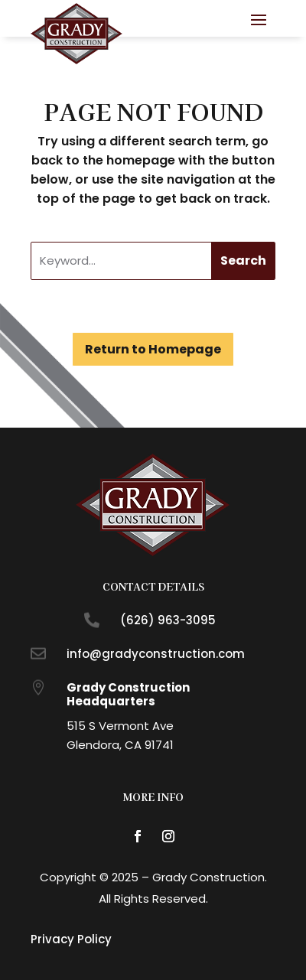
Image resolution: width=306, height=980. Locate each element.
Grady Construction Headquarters (128, 694)
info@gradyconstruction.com (156, 654)
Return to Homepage (153, 349)
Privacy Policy (71, 939)
